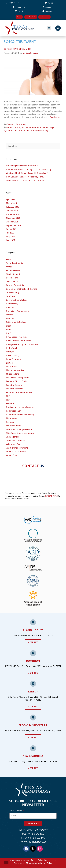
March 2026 (11, 203)
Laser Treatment (14, 359)
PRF (8, 396)
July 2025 (10, 233)
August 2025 (12, 229)
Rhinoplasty (11, 418)
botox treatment (33, 127)
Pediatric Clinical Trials (16, 381)
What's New (12, 455)
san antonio (19, 130)
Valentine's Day (13, 444)
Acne (8, 259)
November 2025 (13, 218)
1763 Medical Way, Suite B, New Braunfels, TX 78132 (33, 761)
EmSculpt (10, 318)
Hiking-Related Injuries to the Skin (22, 344)
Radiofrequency (13, 411)
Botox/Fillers (12, 278)
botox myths (19, 127)
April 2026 (10, 200)
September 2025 (13, 225)
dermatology (48, 127)
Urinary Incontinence (16, 440)
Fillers (9, 330)
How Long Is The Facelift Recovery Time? (25, 177)
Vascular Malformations (17, 448)
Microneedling (13, 374)
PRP (8, 400)
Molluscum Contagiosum (18, 378)
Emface (9, 315)
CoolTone (11, 296)
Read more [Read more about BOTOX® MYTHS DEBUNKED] (55, 117)
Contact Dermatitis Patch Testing (22, 289)
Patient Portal (51, 496)
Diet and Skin (12, 307)
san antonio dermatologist (38, 130)
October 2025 (12, 222)
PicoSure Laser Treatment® (19, 392)
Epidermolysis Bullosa (16, 322)
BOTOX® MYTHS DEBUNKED (17, 49)
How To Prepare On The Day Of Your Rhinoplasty (29, 169)
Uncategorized (13, 437)
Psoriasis (10, 403)
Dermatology (12, 304)
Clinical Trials (12, 281)
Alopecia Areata (13, 270)
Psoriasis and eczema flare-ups (20, 407)
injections (8, 130)
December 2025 (13, 214)
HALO (9, 333)
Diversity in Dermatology (17, 311)
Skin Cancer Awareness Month (20, 433)
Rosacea (10, 422)
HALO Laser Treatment (17, 337)
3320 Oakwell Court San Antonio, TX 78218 (33, 635)
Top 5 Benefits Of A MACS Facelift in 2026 (25, 180)
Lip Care (10, 363)
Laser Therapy (13, 355)
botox (9, 127)
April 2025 (10, 240)
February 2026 (12, 207)
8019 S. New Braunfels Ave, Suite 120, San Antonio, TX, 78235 (33, 731)
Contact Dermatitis (15, 285)
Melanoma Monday (15, 370)
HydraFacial (11, 348)
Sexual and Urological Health (19, 429)
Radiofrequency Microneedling (20, 415)
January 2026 (12, 211)
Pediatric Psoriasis (14, 389)
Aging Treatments (14, 263)
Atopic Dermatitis (14, 274)
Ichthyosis (11, 352)
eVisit (9, 326)
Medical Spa (11, 366)
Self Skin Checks (13, 426)
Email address (16, 811)
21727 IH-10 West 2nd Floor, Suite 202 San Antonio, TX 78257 (33, 666)
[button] (49, 28)
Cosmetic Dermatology (17, 124)
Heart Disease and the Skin (18, 341)
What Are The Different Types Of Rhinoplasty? (27, 173)
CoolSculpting (12, 293)
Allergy (9, 267)
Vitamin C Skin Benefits (17, 452)
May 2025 (10, 237)
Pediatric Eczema (14, 385)
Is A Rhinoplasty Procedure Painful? (22, 166)
